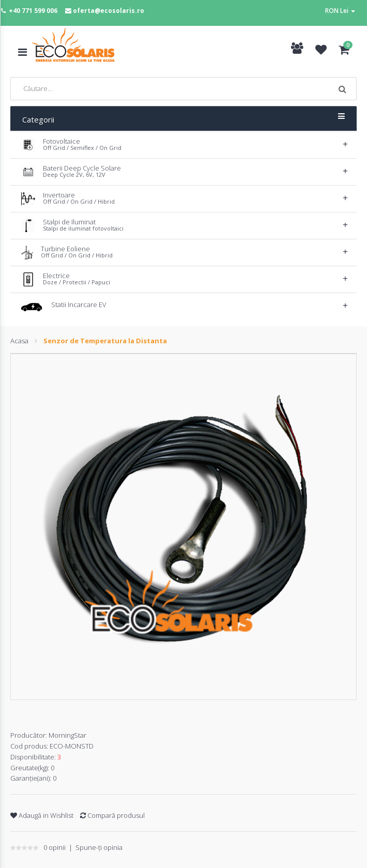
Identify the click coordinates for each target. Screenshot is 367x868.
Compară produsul (112, 815)
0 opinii (55, 847)
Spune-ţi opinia (99, 847)
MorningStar (67, 735)
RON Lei (340, 11)
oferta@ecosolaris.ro (109, 11)
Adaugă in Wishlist (42, 815)
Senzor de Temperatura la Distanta (105, 341)
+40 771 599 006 (33, 11)
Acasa (19, 341)
